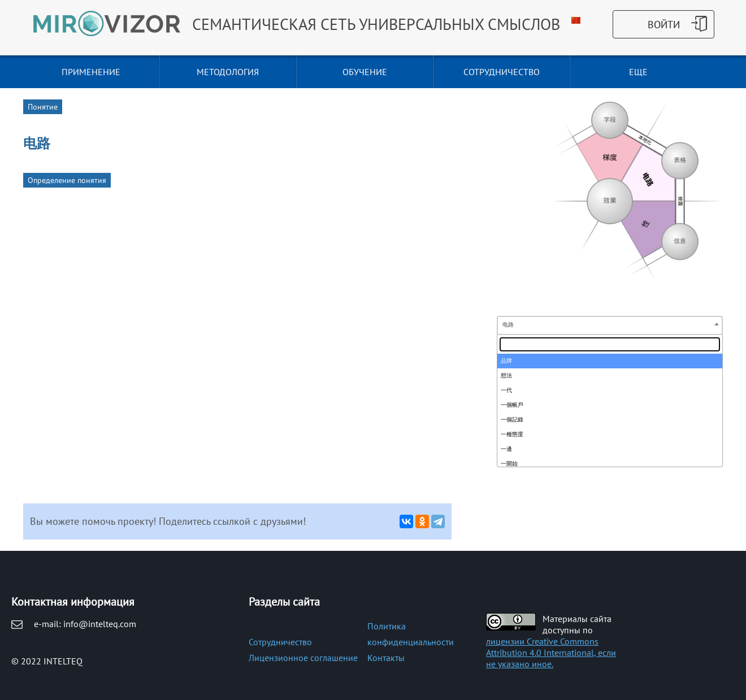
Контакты (386, 658)
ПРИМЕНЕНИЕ (91, 72)
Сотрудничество (280, 642)
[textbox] (610, 344)
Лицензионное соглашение (303, 658)
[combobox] (610, 325)
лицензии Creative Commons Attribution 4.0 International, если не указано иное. (551, 653)
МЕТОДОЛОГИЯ (228, 72)
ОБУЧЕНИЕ (365, 72)
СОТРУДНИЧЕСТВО (502, 72)
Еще (638, 72)
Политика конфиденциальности (411, 634)
